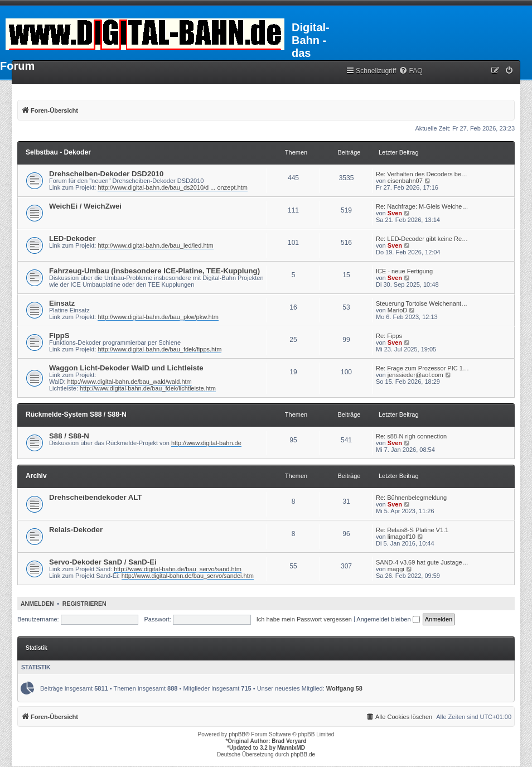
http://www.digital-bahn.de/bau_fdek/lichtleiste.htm (148, 388)
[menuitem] (410, 71)
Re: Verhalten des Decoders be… (422, 174)
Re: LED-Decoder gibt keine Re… (422, 239)
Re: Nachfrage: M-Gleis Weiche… (422, 206)
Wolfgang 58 (344, 688)
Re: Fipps (389, 336)
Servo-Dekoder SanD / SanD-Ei (103, 562)
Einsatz (62, 303)
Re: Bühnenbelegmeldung (411, 498)
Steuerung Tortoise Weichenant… (422, 303)
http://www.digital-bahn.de (206, 443)
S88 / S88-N (69, 436)
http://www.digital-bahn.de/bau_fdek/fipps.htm (159, 349)
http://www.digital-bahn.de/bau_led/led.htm (155, 245)
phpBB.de (303, 754)
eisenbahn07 (405, 181)
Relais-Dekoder (76, 530)
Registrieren (84, 604)
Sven (395, 213)
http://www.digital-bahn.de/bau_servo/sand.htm (178, 569)
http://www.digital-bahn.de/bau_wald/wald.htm (130, 382)
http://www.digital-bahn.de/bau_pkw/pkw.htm (158, 317)
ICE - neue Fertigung (404, 271)
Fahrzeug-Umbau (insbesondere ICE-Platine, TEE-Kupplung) (154, 271)
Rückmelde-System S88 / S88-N (76, 414)
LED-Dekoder (72, 238)
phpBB (237, 734)
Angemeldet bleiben (388, 619)
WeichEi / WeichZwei (85, 206)
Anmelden (37, 604)
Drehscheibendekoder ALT (95, 497)
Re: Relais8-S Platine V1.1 (412, 530)
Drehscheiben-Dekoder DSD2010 (106, 174)
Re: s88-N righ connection (411, 436)
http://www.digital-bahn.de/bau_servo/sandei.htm (188, 576)
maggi (396, 569)
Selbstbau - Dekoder (58, 152)
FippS (59, 336)
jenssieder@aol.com (415, 375)
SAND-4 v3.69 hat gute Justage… (422, 562)
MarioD (397, 310)
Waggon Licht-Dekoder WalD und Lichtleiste (126, 368)
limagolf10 (402, 537)
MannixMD (291, 748)
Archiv (36, 476)
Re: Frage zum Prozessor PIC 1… (422, 368)
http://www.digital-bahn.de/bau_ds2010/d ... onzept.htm (172, 187)
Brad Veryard (289, 741)
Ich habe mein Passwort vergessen (304, 619)
